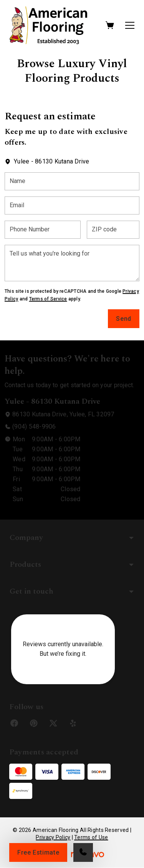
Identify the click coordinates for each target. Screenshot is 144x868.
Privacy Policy (53, 837)
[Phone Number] (43, 230)
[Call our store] (83, 852)
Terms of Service (48, 299)
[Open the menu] (130, 25)
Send (124, 319)
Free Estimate (38, 852)
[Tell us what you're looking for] (72, 263)
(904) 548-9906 (34, 427)
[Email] (72, 205)
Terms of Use (91, 837)
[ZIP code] (113, 230)
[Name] (72, 181)
